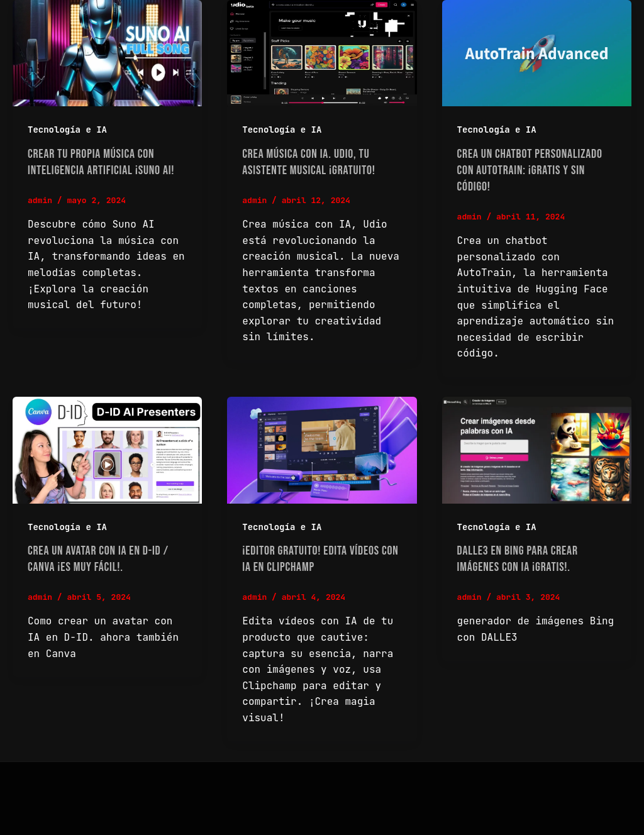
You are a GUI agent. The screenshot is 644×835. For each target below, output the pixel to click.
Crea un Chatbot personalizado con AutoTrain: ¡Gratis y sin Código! (530, 170)
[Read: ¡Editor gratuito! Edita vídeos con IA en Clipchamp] (322, 450)
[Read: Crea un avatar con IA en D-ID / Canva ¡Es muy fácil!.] (107, 450)
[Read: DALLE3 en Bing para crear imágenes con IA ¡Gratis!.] (537, 450)
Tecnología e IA (67, 130)
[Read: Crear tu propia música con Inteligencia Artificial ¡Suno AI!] (107, 53)
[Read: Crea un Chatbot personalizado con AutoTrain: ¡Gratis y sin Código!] (537, 53)
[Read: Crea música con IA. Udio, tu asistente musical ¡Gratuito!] (322, 53)
